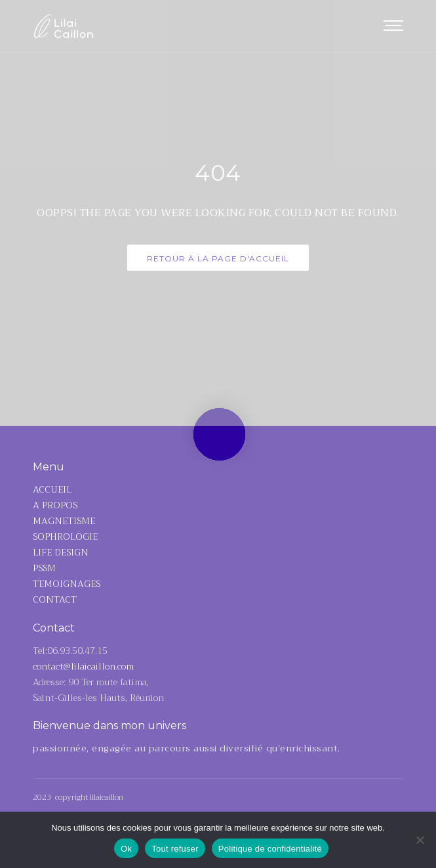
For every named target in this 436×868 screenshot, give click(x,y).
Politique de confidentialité (270, 849)
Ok (126, 849)
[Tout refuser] (420, 840)
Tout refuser (175, 849)
